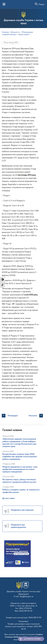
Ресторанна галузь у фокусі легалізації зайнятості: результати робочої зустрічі (19, 481)
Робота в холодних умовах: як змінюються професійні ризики (21, 491)
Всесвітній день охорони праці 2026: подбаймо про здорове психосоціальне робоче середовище (20, 457)
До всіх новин (9, 498)
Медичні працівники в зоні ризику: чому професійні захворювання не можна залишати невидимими (20, 469)
